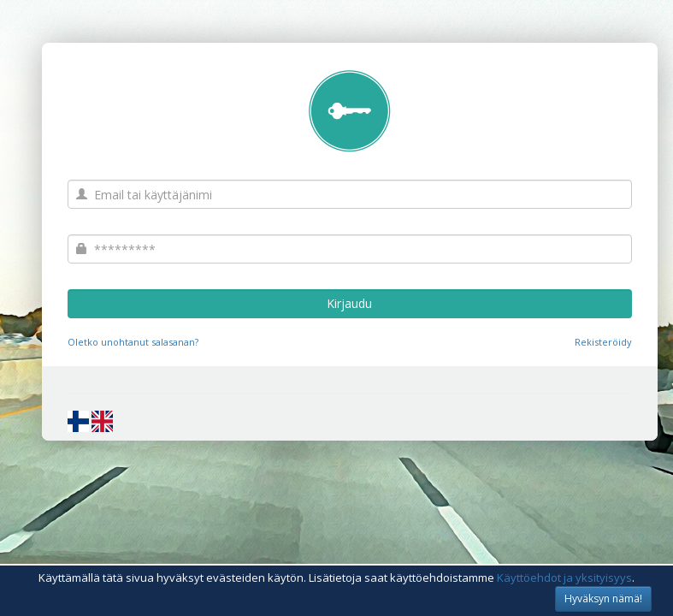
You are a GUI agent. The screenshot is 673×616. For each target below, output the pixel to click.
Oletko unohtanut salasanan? (133, 342)
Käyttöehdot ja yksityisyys (564, 577)
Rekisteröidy (603, 342)
